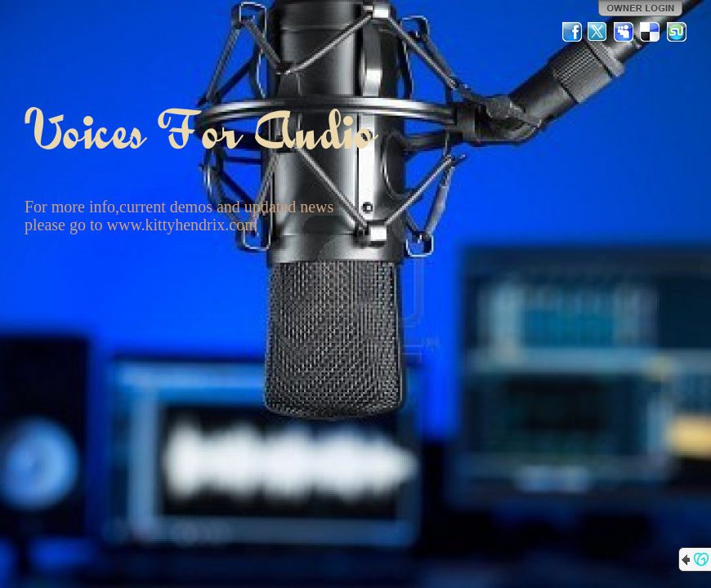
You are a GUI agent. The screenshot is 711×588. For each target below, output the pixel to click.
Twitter (598, 32)
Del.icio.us (651, 32)
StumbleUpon (677, 32)
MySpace (624, 32)
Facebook (572, 32)
